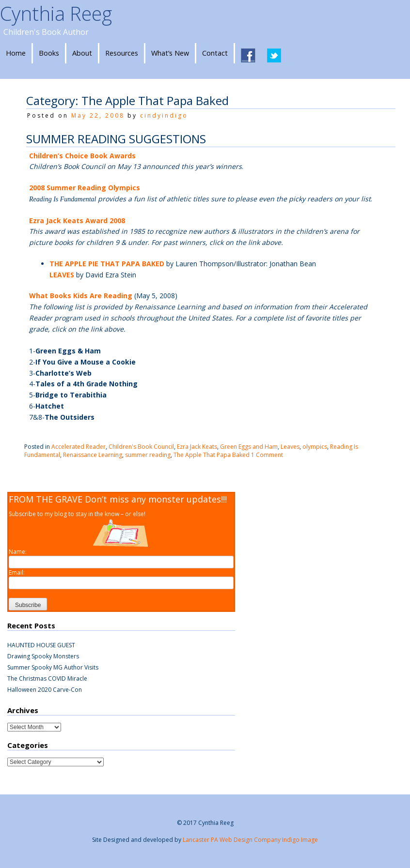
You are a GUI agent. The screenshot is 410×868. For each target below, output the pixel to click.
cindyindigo (164, 115)
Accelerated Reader (79, 447)
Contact (215, 53)
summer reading (148, 455)
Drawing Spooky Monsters (43, 656)
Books (49, 53)
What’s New (170, 53)
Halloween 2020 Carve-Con (45, 690)
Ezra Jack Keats (197, 447)
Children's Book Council (141, 447)
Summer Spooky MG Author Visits (53, 667)
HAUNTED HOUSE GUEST (41, 645)
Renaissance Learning (93, 455)
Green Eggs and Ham (249, 447)
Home (16, 53)
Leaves (290, 447)
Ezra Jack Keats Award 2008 (77, 221)
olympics (315, 447)
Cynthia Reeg (56, 13)
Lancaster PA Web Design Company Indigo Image (250, 840)
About (82, 53)
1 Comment (267, 455)
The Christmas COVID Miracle (47, 678)
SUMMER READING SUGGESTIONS (116, 139)
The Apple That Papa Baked (212, 455)
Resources (122, 53)
